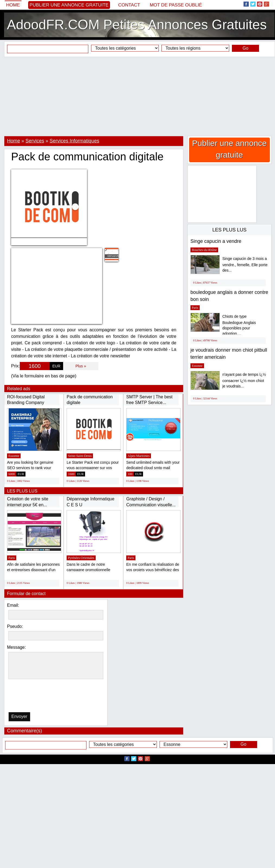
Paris (12, 558)
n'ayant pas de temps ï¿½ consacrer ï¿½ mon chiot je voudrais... (244, 380)
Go (245, 48)
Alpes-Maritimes (139, 456)
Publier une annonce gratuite (69, 5)
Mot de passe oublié (176, 5)
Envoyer (19, 716)
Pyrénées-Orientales (81, 558)
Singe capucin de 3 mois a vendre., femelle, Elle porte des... (245, 264)
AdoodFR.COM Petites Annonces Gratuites (137, 25)
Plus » (81, 366)
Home (13, 5)
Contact (129, 5)
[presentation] (36, 697)
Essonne (14, 456)
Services (35, 141)
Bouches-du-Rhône (204, 250)
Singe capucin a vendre (216, 241)
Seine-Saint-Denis (80, 456)
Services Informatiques (74, 141)
